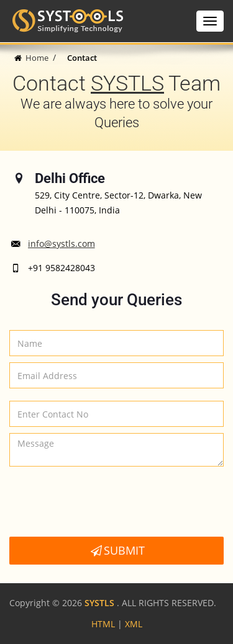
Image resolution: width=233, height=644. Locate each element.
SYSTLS (127, 83)
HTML (103, 624)
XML (134, 624)
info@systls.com (62, 244)
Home (37, 58)
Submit (116, 550)
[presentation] (104, 503)
